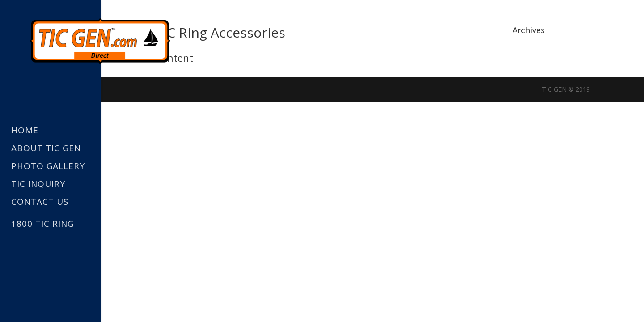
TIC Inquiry (38, 184)
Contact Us (40, 202)
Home (25, 131)
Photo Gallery (48, 167)
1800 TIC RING (42, 224)
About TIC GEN (46, 149)
